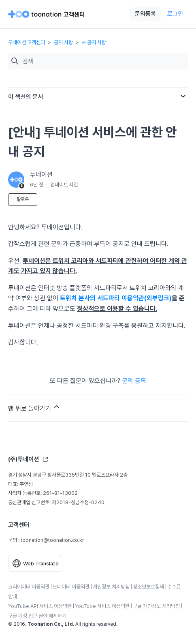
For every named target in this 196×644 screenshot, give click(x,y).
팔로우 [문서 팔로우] (23, 199)
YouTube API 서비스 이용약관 (40, 606)
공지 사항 (63, 42)
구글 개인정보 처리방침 (156, 606)
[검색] (103, 61)
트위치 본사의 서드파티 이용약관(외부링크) (116, 298)
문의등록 (145, 14)
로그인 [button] (175, 14)
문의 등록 (134, 381)
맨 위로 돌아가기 (34, 407)
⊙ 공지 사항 (94, 42)
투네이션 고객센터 (27, 42)
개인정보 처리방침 (111, 587)
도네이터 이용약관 (71, 587)
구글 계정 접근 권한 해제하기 (37, 616)
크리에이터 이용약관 (29, 587)
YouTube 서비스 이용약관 (102, 606)
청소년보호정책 (148, 587)
